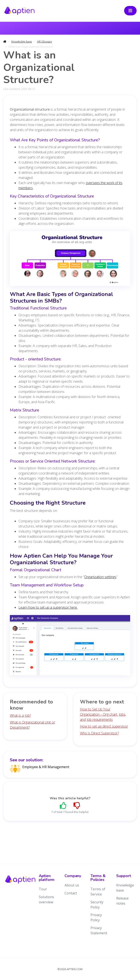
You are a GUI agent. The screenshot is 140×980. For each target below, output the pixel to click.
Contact (71, 893)
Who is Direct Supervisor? (99, 733)
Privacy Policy (96, 917)
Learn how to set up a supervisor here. (48, 607)
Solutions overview (46, 899)
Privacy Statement (99, 930)
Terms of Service (98, 892)
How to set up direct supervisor (104, 726)
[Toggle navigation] (130, 11)
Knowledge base (22, 41)
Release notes (122, 901)
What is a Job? (20, 715)
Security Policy (97, 905)
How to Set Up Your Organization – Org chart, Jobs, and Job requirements (103, 714)
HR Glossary (45, 41)
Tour (43, 889)
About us (72, 885)
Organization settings (100, 577)
